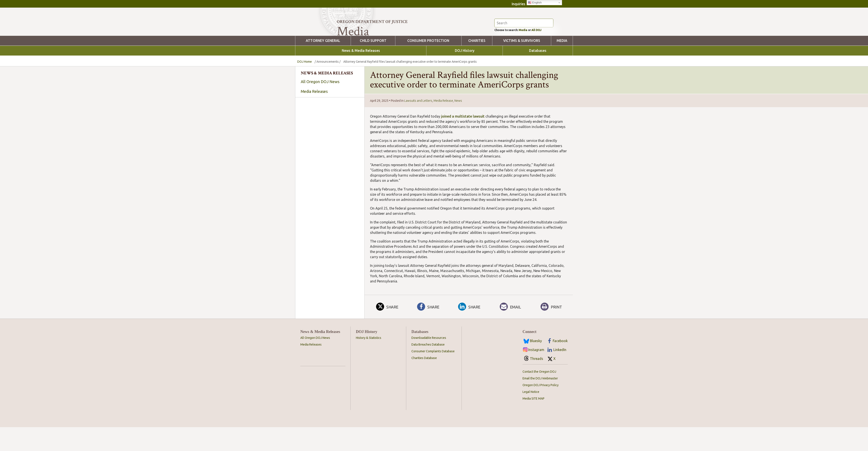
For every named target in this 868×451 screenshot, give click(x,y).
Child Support (373, 65)
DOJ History (465, 75)
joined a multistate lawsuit (463, 140)
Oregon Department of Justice (372, 22)
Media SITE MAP (533, 422)
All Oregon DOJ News (320, 105)
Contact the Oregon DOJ (539, 395)
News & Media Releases (361, 75)
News (458, 125)
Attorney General (323, 65)
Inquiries (519, 4)
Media (529, 53)
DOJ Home (305, 85)
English (535, 3)
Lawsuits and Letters (418, 125)
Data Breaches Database (428, 368)
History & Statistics (369, 362)
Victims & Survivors (522, 65)
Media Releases (314, 115)
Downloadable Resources (429, 362)
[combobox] (330, 154)
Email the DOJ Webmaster (540, 402)
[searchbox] (330, 154)
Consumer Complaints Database (433, 375)
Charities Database (424, 382)
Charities (477, 65)
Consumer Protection (428, 65)
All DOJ (546, 53)
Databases (538, 75)
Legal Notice (531, 416)
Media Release (443, 125)
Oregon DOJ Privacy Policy (541, 409)
